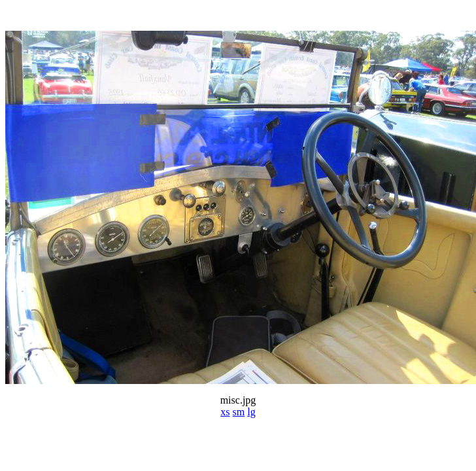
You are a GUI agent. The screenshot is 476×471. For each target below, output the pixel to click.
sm (239, 412)
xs (225, 412)
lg (251, 412)
